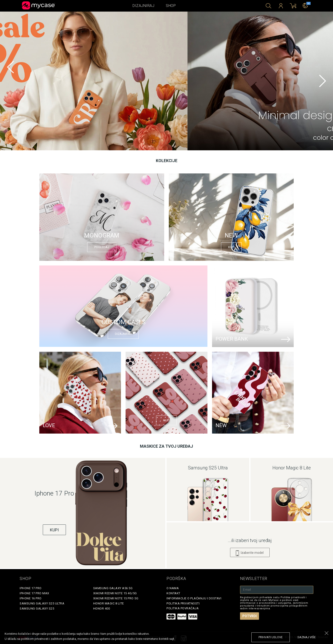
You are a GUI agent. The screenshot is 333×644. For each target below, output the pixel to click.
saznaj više (307, 637)
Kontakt (173, 593)
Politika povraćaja (183, 608)
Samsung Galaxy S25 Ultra (42, 603)
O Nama (173, 588)
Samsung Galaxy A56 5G (113, 588)
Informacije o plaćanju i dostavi (194, 598)
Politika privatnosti (183, 603)
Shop (171, 6)
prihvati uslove (271, 637)
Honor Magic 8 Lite (109, 603)
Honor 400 (102, 609)
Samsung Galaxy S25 (37, 609)
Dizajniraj (143, 6)
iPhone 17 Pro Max (34, 593)
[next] (323, 81)
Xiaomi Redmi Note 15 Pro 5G (116, 598)
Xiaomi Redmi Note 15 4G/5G (115, 593)
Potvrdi (250, 616)
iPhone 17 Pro (31, 588)
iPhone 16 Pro (31, 598)
